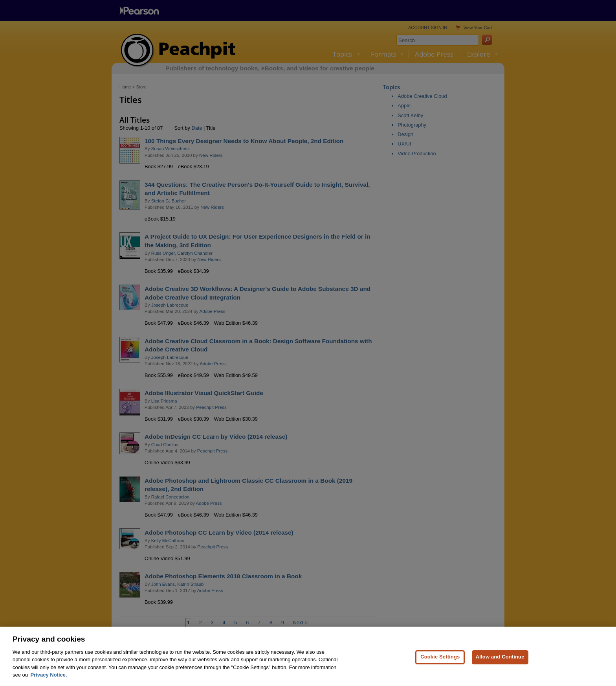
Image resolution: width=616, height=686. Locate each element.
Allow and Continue (500, 672)
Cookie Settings (440, 672)
